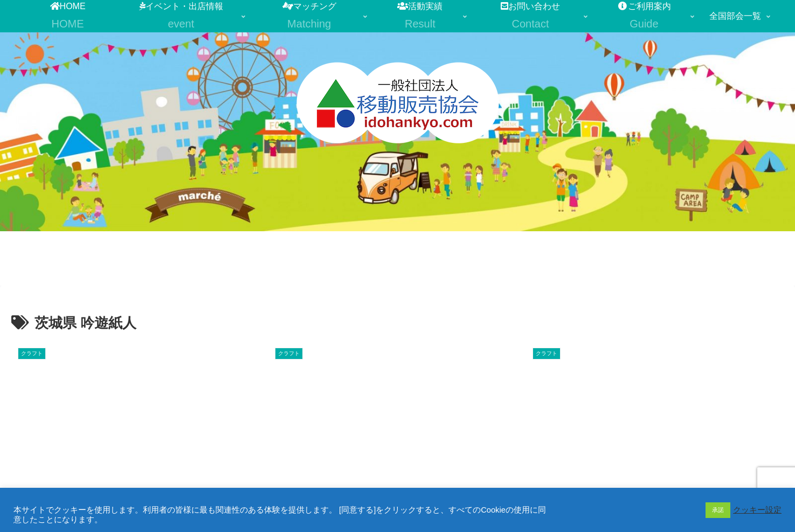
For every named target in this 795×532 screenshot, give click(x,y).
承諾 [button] (718, 510)
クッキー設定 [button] (757, 510)
